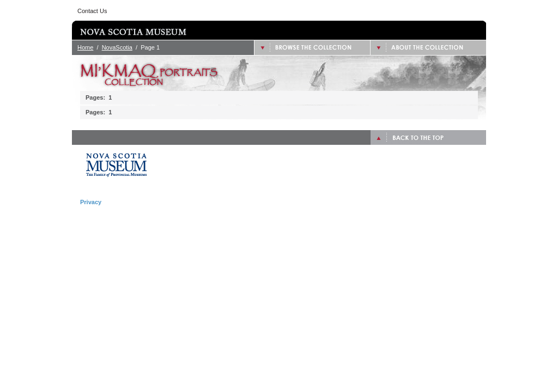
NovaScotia (117, 47)
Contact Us (92, 11)
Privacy (91, 202)
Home (85, 47)
